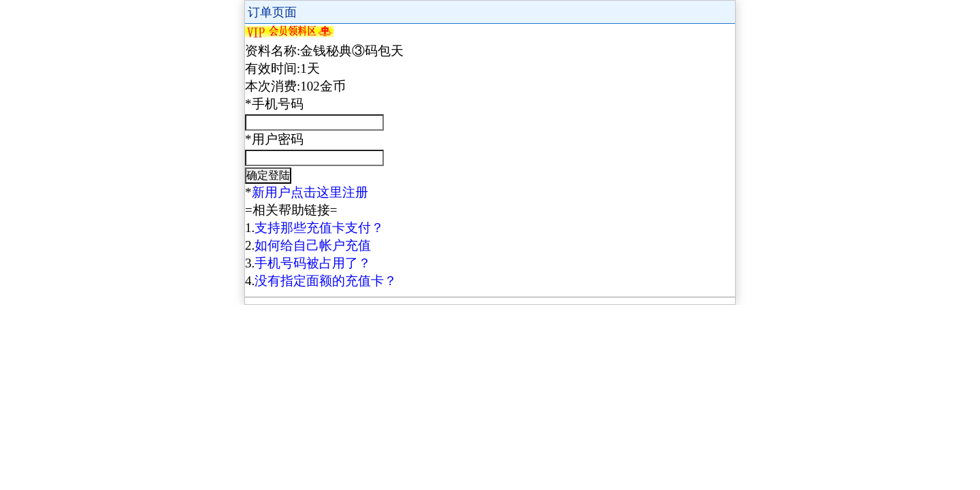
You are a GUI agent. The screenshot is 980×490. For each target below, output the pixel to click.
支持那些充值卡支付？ (319, 228)
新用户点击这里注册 (310, 192)
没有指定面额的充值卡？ (326, 281)
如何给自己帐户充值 (313, 245)
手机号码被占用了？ (313, 263)
